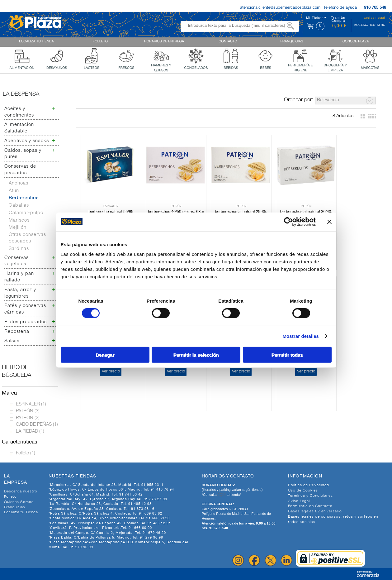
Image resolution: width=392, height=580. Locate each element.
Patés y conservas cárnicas (25, 309)
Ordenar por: (299, 100)
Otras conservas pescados (27, 238)
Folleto (26, 453)
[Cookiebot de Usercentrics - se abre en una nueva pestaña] (288, 222)
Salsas (12, 341)
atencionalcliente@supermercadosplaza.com (280, 8)
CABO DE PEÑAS (37, 425)
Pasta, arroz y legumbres (20, 293)
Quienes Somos (19, 502)
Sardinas (19, 249)
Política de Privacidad (309, 485)
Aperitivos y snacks (27, 141)
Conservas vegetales (17, 261)
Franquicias (15, 507)
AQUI (222, 495)
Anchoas (19, 183)
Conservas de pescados (20, 170)
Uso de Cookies (303, 491)
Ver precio (344, 224)
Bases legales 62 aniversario (315, 511)
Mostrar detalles (301, 336)
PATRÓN (28, 411)
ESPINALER (31, 404)
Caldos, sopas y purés (23, 154)
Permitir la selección (196, 355)
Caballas (19, 206)
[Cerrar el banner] (329, 222)
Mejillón (18, 228)
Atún (14, 191)
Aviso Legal (299, 501)
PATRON (28, 418)
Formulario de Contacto (310, 506)
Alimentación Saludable (19, 128)
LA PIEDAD (30, 431)
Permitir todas (287, 355)
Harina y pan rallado (19, 277)
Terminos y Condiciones (310, 496)
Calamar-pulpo (26, 213)
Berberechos (24, 198)
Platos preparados (26, 322)
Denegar (105, 355)
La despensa (21, 94)
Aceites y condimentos (19, 112)
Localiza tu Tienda (21, 512)
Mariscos (19, 220)
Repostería (17, 332)
